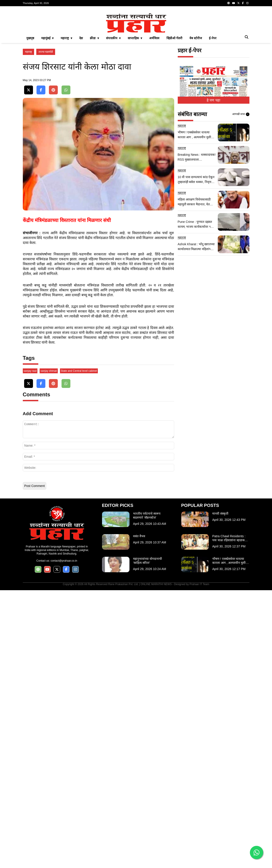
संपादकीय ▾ (113, 100)
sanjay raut (30, 649)
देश (81, 100)
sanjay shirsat (49, 649)
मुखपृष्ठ (30, 100)
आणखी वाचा (241, 176)
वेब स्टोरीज (196, 100)
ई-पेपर (213, 100)
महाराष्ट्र (28, 114)
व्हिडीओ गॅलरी (174, 100)
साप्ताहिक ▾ (135, 100)
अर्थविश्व (154, 100)
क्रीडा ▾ (94, 100)
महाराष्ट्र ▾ (66, 100)
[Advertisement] (136, 41)
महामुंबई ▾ (47, 100)
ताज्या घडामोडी (46, 114)
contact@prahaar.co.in (64, 839)
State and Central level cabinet (79, 649)
